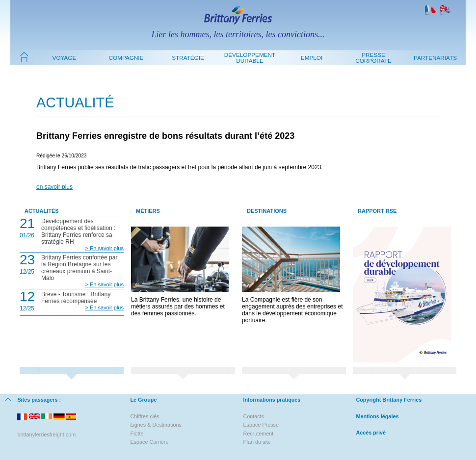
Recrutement (258, 434)
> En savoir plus (104, 248)
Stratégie (188, 58)
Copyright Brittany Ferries (389, 400)
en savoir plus (54, 187)
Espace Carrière (149, 442)
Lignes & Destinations (156, 425)
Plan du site (257, 442)
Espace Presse (261, 425)
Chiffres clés (145, 416)
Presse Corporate (373, 58)
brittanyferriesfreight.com (46, 434)
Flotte (137, 434)
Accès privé (371, 433)
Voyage (65, 58)
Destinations (267, 211)
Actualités (42, 211)
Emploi (312, 58)
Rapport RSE (377, 211)
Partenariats (435, 58)
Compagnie (126, 58)
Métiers (148, 211)
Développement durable (250, 58)
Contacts (253, 416)
